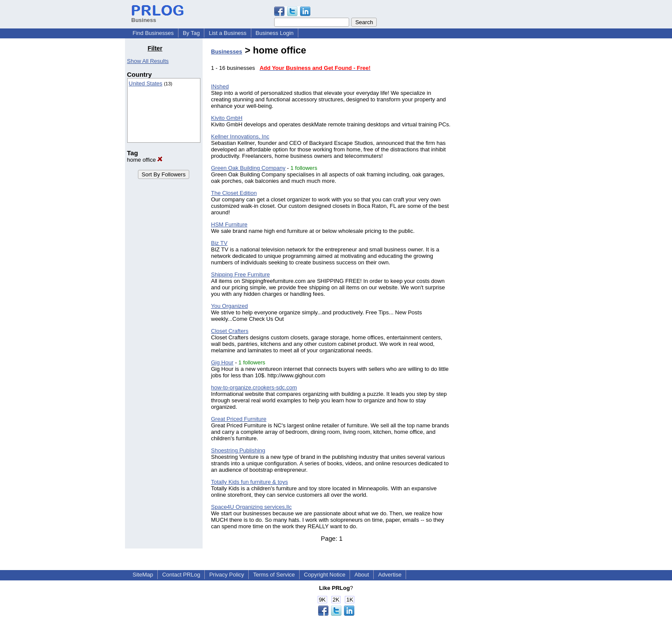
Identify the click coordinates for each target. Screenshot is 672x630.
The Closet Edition (234, 193)
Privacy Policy (227, 575)
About (362, 575)
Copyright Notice (325, 575)
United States (146, 83)
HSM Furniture (230, 224)
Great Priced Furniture (239, 419)
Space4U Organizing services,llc (252, 507)
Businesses (227, 52)
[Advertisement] (503, 174)
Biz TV (219, 243)
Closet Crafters (230, 331)
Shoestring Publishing (238, 450)
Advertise (390, 575)
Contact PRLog (181, 575)
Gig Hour (222, 362)
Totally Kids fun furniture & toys (250, 482)
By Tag (191, 33)
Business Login (275, 33)
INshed (220, 86)
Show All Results (148, 61)
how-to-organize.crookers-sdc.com (254, 387)
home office (145, 160)
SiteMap (143, 575)
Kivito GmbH (227, 118)
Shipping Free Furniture (241, 274)
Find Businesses (153, 33)
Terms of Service (274, 575)
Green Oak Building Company (248, 168)
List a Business (227, 33)
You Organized (230, 306)
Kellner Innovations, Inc (240, 136)
